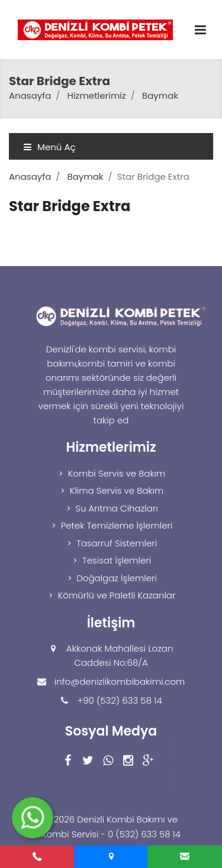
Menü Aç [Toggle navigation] (49, 147)
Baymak (160, 95)
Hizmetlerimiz (97, 95)
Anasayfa (30, 95)
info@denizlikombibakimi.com (120, 681)
